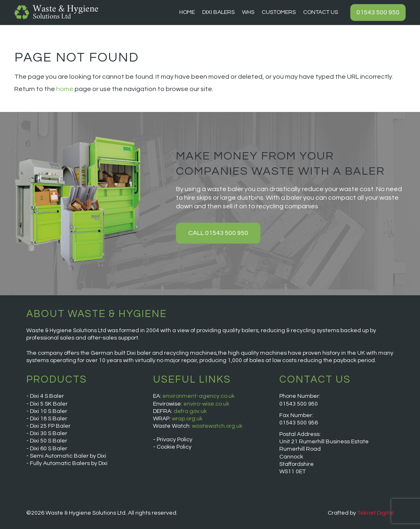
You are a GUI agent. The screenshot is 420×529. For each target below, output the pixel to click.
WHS (248, 12)
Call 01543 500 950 (218, 233)
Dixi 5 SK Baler (49, 404)
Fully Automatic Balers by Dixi (69, 463)
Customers (279, 12)
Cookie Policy (174, 447)
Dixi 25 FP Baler (50, 426)
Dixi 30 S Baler (49, 433)
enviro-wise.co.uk (206, 404)
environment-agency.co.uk (199, 396)
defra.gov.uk (190, 411)
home (65, 89)
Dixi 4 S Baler (47, 396)
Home (187, 12)
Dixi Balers (218, 12)
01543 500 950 (378, 12)
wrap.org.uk (187, 419)
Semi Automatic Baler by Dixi (68, 456)
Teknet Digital (375, 513)
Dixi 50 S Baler (49, 441)
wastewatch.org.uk (217, 426)
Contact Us (321, 12)
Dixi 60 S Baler (49, 449)
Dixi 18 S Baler (49, 419)
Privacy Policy (175, 440)
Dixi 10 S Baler (49, 411)
